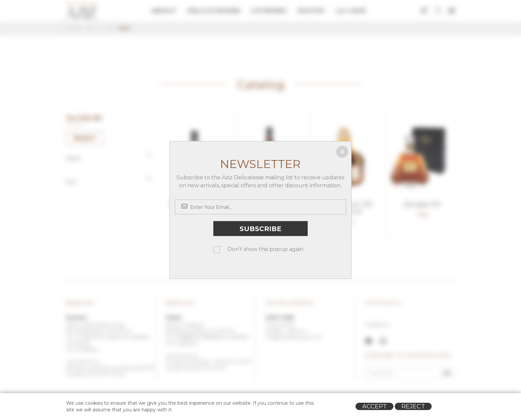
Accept (374, 406)
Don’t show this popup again (265, 249)
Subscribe (260, 228)
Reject (413, 406)
